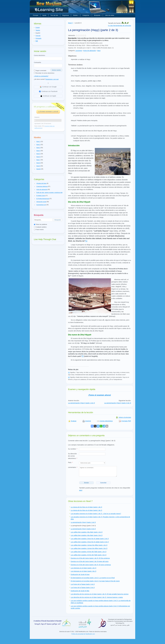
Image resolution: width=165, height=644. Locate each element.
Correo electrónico (39, 55)
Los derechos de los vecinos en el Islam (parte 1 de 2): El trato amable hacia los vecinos (100, 594)
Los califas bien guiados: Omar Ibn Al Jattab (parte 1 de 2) (90, 539)
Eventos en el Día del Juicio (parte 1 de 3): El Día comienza (90, 558)
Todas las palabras (40, 224)
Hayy (99, 51)
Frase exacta (39, 230)
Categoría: (72, 51)
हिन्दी (37, 41)
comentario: (73, 467)
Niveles (76, 15)
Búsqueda (98, 15)
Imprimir (87, 421)
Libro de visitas (110, 15)
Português (38, 38)
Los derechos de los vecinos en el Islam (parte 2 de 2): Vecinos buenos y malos (97, 597)
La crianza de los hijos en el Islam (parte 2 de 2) (86, 510)
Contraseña (37, 62)
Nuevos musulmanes (49, 7)
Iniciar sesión (56, 70)
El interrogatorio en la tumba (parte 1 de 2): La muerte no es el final (93, 578)
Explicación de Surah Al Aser (80, 574)
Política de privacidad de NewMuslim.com (83, 634)
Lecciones (79, 51)
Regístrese (66, 15)
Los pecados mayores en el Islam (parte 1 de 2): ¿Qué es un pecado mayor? (96, 514)
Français (38, 36)
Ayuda (44, 15)
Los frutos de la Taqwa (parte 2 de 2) (83, 588)
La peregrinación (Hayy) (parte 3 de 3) (118, 403)
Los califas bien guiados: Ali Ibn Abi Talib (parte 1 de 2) (89, 552)
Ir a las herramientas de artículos (120, 26)
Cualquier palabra (40, 227)
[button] (35, 142)
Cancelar (103, 483)
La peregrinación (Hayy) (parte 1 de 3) (81, 403)
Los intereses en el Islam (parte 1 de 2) (83, 568)
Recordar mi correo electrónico (44, 73)
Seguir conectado (40, 71)
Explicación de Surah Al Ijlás (80, 591)
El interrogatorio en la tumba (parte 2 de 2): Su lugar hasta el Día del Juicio (95, 581)
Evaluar (72, 421)
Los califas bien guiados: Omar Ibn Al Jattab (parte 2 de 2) (90, 542)
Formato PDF (125, 421)
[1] (86, 241)
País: (70, 462)
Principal (36, 15)
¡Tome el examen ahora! (100, 395)
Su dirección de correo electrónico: (73, 456)
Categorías (87, 15)
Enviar (87, 483)
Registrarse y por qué (52, 79)
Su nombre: (73, 449)
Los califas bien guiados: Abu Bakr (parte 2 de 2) (87, 535)
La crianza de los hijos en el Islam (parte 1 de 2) (86, 507)
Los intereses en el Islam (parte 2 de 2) (83, 571)
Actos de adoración (90, 51)
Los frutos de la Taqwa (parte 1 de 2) (83, 584)
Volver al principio (123, 417)
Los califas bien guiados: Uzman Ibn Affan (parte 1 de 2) (89, 545)
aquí (81, 490)
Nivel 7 (71, 23)
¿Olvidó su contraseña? (41, 76)
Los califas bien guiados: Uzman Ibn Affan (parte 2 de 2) (89, 548)
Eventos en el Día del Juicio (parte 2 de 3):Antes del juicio (90, 561)
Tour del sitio (54, 15)
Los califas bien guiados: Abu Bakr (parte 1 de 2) (87, 532)
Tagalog (38, 30)
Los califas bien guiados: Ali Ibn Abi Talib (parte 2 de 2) (89, 555)
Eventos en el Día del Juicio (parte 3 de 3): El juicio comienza (91, 565)
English (38, 28)
